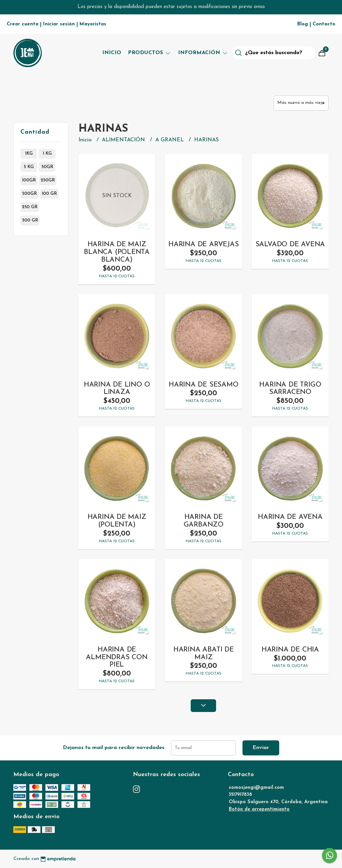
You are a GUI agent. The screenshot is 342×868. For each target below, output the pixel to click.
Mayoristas (93, 24)
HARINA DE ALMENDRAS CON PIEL (117, 657)
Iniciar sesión (59, 24)
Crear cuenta (23, 24)
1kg (29, 154)
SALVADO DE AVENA (290, 244)
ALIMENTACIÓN (124, 140)
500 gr (30, 220)
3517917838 (240, 795)
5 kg (29, 167)
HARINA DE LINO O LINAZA (117, 389)
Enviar (261, 748)
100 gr (49, 194)
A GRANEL (170, 140)
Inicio (112, 53)
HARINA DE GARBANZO (204, 521)
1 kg (47, 154)
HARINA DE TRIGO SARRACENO (290, 389)
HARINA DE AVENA (290, 517)
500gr (29, 194)
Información (203, 53)
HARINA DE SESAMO (204, 385)
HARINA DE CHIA (290, 650)
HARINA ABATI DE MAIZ (204, 654)
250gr (48, 180)
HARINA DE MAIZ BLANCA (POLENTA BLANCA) (117, 252)
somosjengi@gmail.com (256, 788)
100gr (29, 180)
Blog (303, 24)
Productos (150, 53)
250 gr (30, 207)
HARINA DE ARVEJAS (203, 244)
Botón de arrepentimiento (259, 809)
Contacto (324, 24)
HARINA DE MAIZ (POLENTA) (117, 521)
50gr (47, 167)
